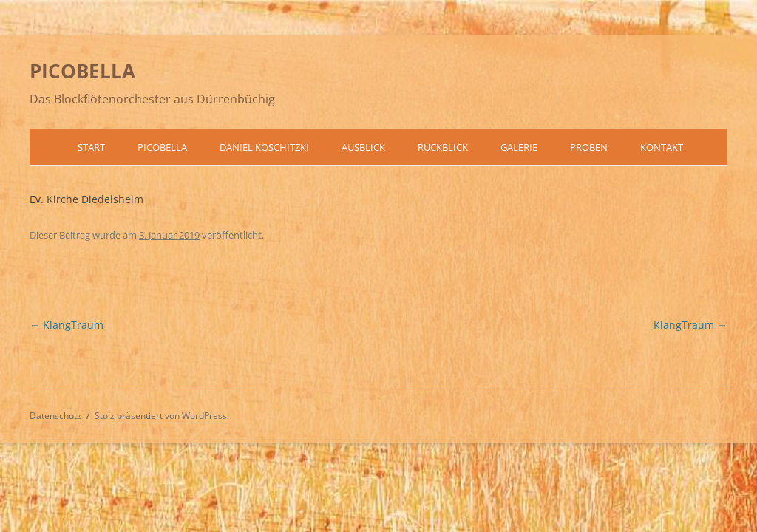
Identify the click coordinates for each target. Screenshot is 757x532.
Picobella (162, 147)
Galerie (519, 147)
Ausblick (363, 147)
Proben (589, 147)
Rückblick (443, 147)
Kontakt (662, 147)
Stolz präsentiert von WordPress (161, 416)
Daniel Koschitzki (264, 147)
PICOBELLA (82, 71)
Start (91, 147)
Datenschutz (55, 416)
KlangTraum (67, 325)
